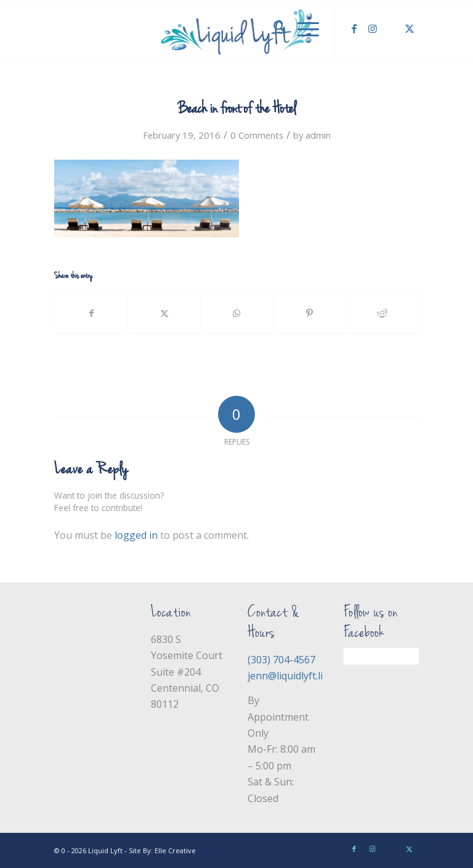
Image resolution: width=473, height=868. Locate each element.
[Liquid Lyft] (236, 28)
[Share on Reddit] (382, 313)
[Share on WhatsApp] (237, 313)
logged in (136, 535)
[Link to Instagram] (373, 28)
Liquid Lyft (105, 850)
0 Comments (257, 135)
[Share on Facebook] (91, 313)
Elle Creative (175, 850)
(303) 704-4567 (281, 660)
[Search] (273, 28)
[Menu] (302, 28)
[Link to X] (410, 28)
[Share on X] (164, 313)
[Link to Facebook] (354, 28)
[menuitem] (273, 28)
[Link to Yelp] (391, 28)
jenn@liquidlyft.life (290, 676)
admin (318, 135)
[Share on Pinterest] (309, 313)
